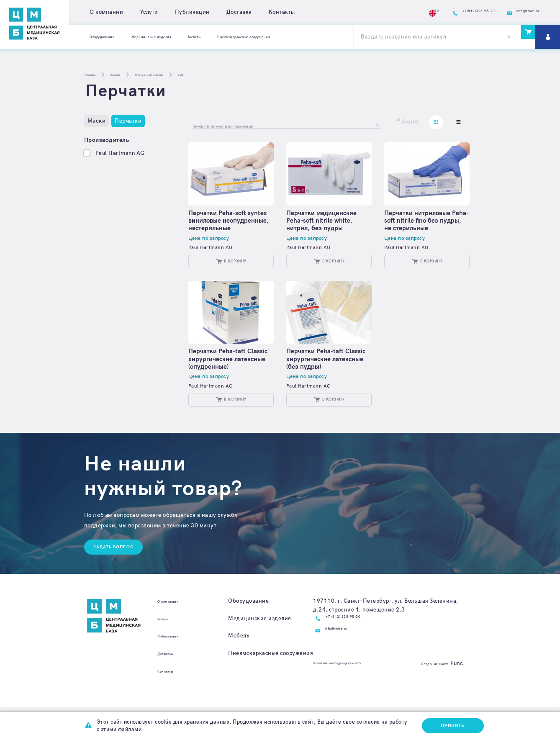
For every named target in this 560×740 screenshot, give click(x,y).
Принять (451, 725)
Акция (411, 122)
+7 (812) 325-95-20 (353, 651)
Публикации (192, 12)
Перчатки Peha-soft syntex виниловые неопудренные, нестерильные (221, 229)
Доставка (239, 12)
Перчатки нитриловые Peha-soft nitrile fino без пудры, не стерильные (424, 225)
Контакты (282, 12)
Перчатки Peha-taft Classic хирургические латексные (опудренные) (229, 383)
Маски (97, 121)
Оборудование (110, 36)
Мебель (238, 36)
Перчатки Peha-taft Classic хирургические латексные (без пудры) (324, 383)
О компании (106, 12)
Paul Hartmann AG (120, 153)
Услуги (149, 12)
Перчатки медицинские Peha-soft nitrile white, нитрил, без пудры (326, 225)
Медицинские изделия (179, 36)
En (390, 12)
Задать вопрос (118, 579)
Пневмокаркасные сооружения (307, 36)
